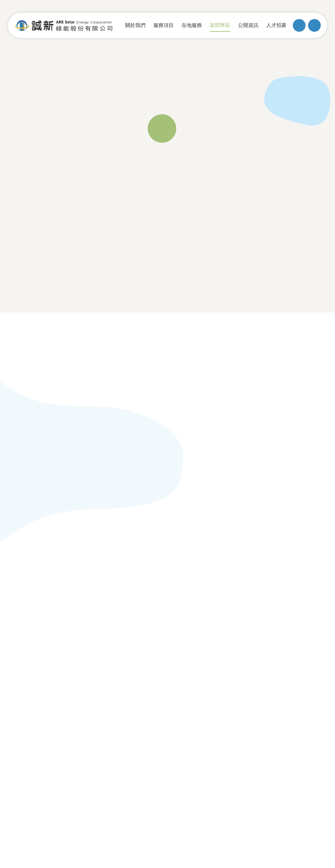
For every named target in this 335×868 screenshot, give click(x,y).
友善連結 (294, 594)
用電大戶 (228, 631)
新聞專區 (229, 579)
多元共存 (98, 607)
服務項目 (164, 579)
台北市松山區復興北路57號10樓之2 (67, 683)
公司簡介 (34, 595)
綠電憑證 (228, 619)
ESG (92, 619)
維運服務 (163, 595)
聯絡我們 (294, 579)
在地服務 (100, 579)
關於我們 (35, 579)
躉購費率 (228, 607)
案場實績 (163, 642)
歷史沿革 (34, 607)
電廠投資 (163, 607)
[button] (201, 370)
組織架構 (34, 631)
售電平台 (34, 642)
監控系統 (163, 631)
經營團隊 (34, 619)
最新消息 (228, 595)
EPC (157, 619)
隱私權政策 (300, 683)
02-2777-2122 (139, 683)
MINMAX (303, 692)
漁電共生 (98, 595)
